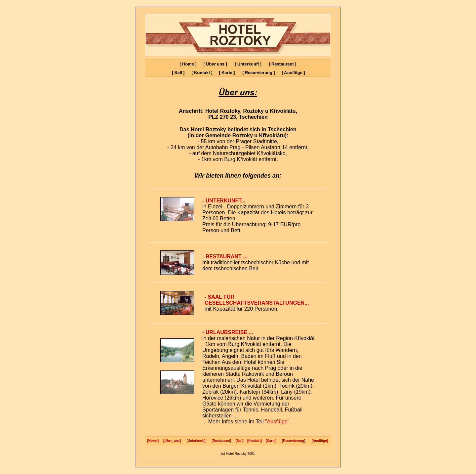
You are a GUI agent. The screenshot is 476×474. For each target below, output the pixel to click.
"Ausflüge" (277, 422)
